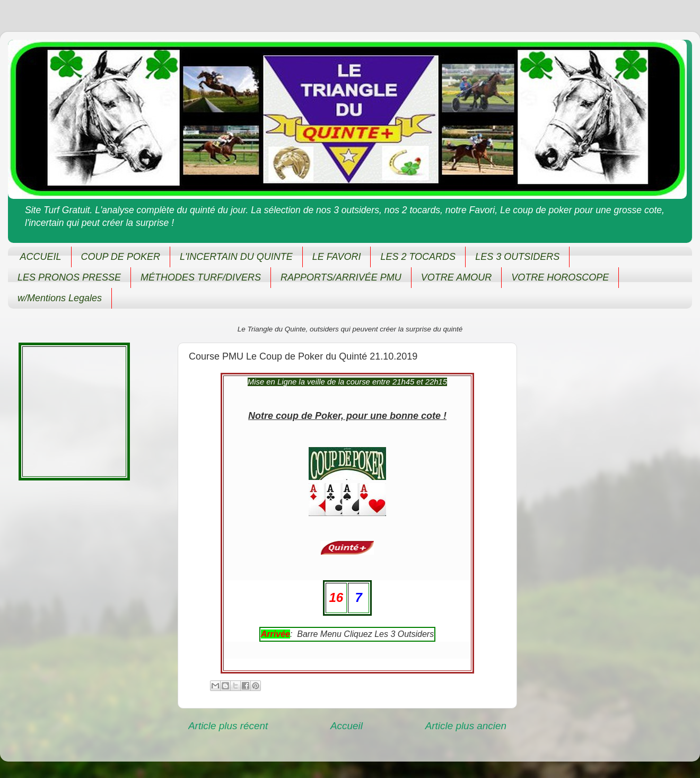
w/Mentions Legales (60, 298)
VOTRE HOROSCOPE (560, 277)
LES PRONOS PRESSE (69, 277)
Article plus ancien (466, 726)
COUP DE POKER (121, 257)
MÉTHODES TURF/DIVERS (201, 277)
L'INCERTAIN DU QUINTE (236, 257)
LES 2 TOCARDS (418, 257)
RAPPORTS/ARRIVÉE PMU (341, 277)
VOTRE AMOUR (456, 277)
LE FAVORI (337, 257)
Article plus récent (228, 726)
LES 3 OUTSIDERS (517, 257)
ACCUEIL (41, 257)
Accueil (347, 726)
